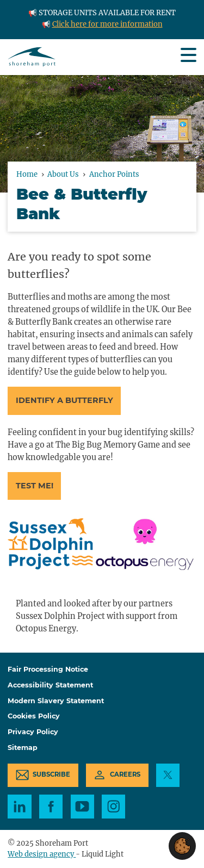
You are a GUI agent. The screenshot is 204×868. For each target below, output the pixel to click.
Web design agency (42, 854)
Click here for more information (107, 24)
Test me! (35, 486)
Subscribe (51, 774)
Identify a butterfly (64, 400)
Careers (125, 774)
